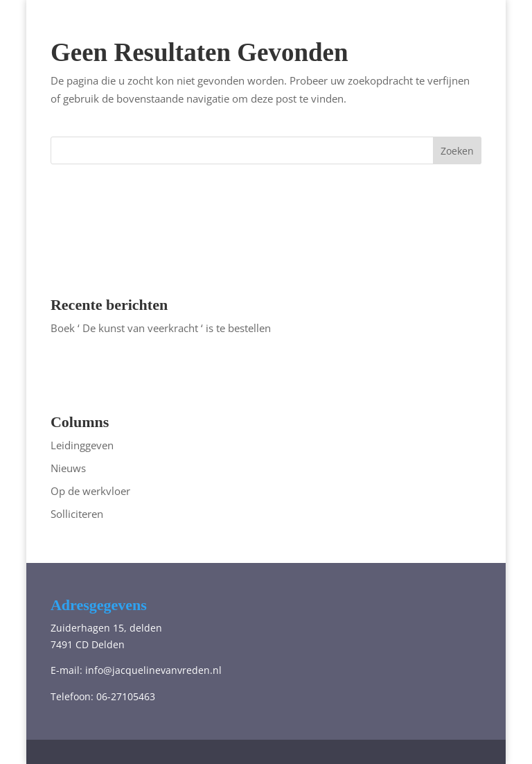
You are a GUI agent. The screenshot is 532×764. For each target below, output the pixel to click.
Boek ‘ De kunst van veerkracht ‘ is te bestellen (161, 328)
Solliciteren (77, 514)
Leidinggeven (82, 445)
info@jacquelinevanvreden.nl (153, 670)
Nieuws (68, 468)
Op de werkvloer (90, 491)
